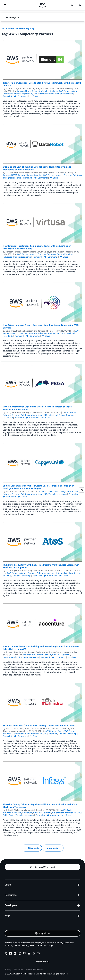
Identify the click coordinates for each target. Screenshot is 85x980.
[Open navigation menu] (5, 5)
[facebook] (10, 954)
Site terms (19, 969)
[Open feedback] (82, 490)
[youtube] (29, 954)
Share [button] (34, 96)
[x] (6, 954)
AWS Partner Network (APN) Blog (18, 29)
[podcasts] (34, 954)
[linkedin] (15, 954)
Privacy (8, 969)
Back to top (42, 962)
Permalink (7, 96)
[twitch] (24, 954)
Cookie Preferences (35, 969)
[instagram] (20, 954)
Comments (21, 96)
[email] (38, 954)
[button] (42, 17)
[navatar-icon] (80, 5)
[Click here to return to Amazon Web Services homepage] (42, 5)
